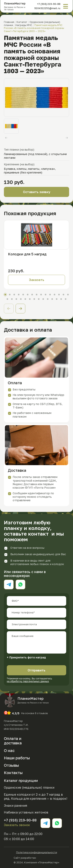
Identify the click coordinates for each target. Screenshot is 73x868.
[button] (20, 309)
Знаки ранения (15, 806)
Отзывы (11, 765)
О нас (9, 750)
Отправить (36, 670)
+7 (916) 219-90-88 (49, 4)
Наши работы (17, 758)
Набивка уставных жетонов (26, 812)
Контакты (13, 773)
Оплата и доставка (13, 741)
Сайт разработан (37, 857)
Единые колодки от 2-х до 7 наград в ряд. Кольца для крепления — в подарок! (36, 796)
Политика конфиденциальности (37, 852)
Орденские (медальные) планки (29, 787)
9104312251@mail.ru (47, 8)
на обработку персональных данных (28, 681)
